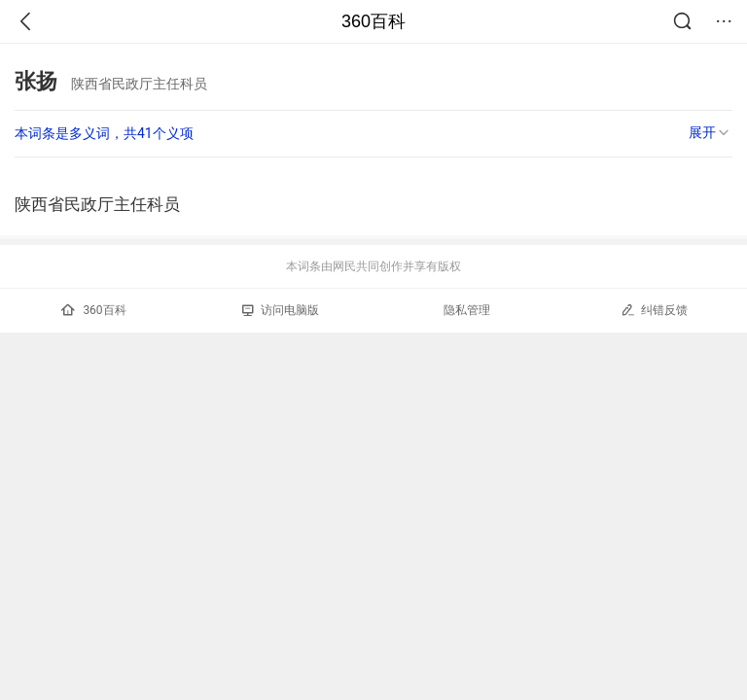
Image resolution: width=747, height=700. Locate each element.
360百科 (373, 21)
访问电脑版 (281, 310)
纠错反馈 (654, 310)
